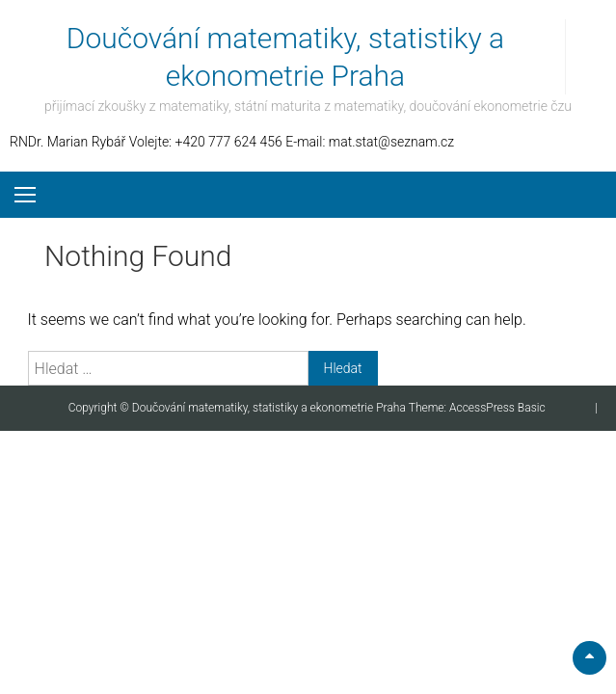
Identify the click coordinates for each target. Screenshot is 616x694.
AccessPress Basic (497, 408)
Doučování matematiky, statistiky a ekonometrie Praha (270, 408)
